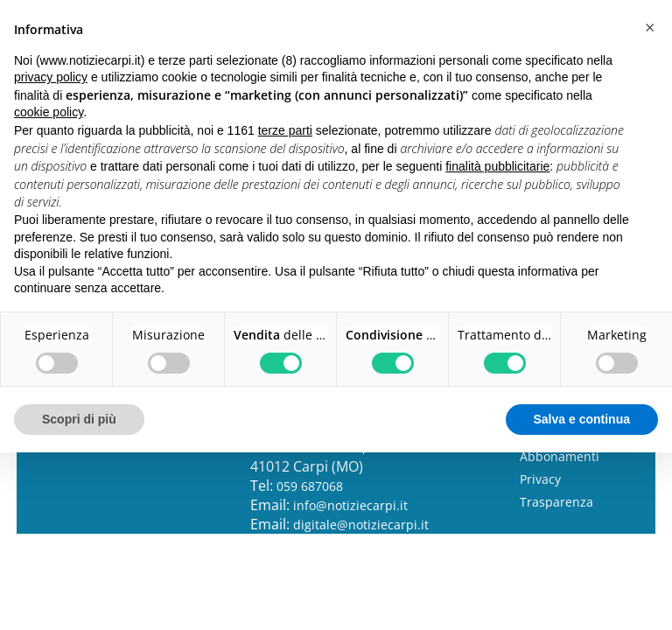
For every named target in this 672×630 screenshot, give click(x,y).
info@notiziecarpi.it (350, 505)
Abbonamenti (560, 456)
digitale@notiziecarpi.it (361, 525)
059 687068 (310, 486)
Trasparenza (556, 502)
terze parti (285, 130)
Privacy (540, 479)
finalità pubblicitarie (497, 166)
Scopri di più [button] (79, 419)
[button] (649, 28)
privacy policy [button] (51, 77)
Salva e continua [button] (582, 419)
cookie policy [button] (49, 112)
